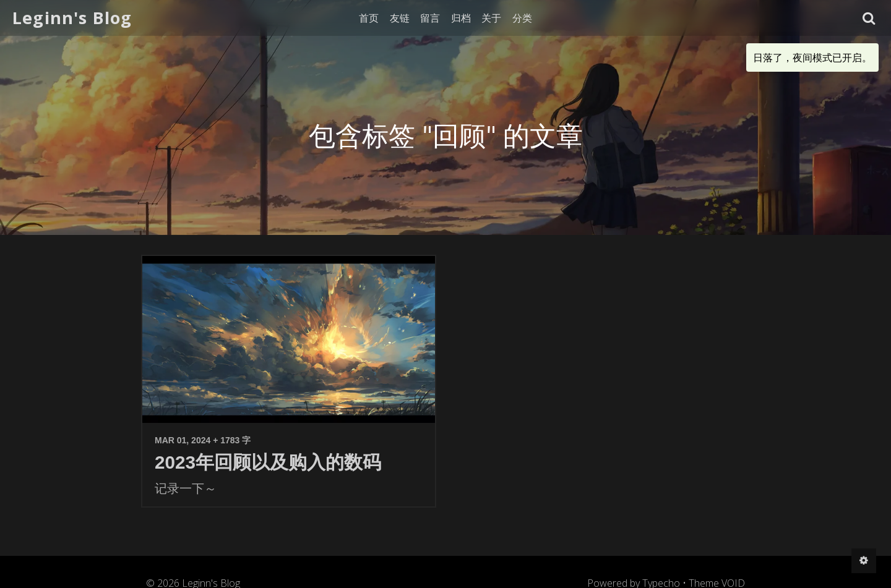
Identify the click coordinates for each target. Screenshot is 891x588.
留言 (430, 18)
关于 (491, 18)
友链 (400, 18)
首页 (369, 18)
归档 (461, 18)
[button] (869, 18)
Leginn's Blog (72, 18)
